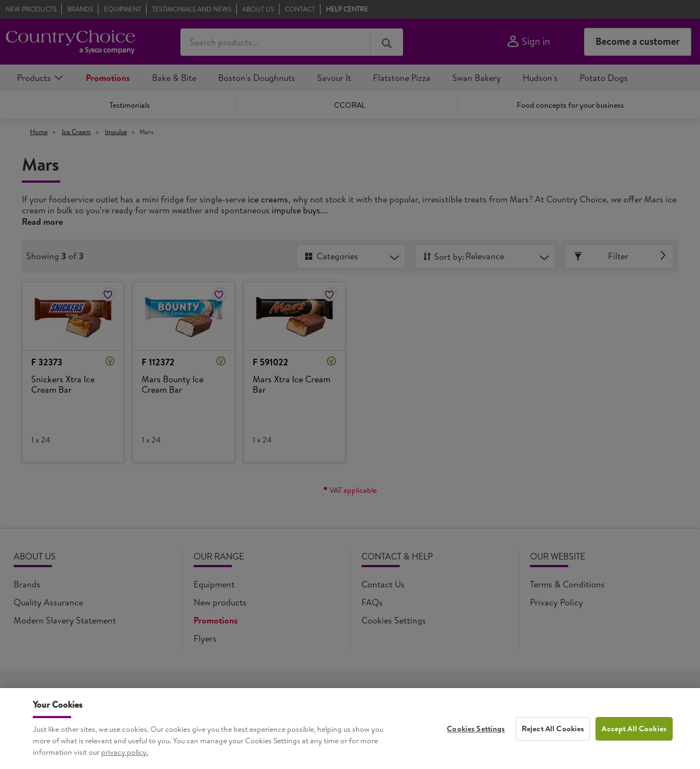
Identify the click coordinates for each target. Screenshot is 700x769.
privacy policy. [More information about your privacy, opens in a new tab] (125, 763)
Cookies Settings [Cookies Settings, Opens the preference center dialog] (476, 739)
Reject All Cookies (553, 739)
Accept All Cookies (634, 739)
